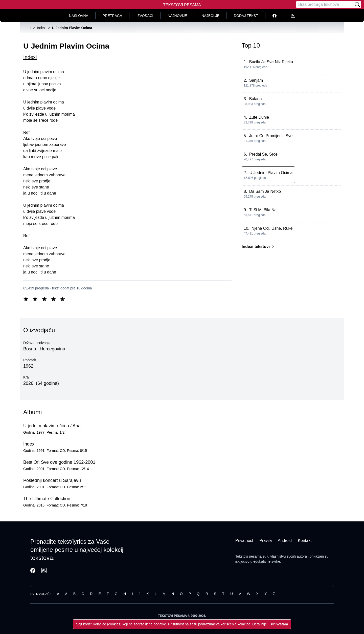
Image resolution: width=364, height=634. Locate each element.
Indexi (30, 57)
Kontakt (305, 541)
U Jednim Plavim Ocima (271, 173)
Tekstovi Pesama (182, 5)
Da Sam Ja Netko (265, 191)
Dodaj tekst (246, 16)
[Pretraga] (325, 5)
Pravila (266, 541)
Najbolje (210, 16)
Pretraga (112, 16)
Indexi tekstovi (256, 247)
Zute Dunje (259, 117)
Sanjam (256, 80)
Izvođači (145, 16)
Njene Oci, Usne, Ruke (272, 228)
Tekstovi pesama (248, 556)
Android (285, 541)
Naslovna (79, 16)
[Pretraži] (357, 5)
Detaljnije (260, 624)
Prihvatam (280, 624)
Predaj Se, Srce (263, 154)
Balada (256, 99)
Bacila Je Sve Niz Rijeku (271, 62)
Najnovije (177, 16)
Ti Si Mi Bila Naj (263, 210)
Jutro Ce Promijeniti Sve (271, 136)
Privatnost (244, 541)
